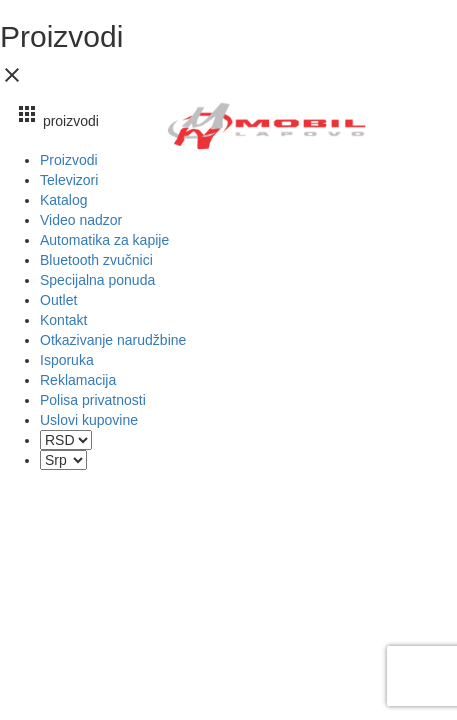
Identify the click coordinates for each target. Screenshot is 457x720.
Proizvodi (69, 160)
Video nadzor (81, 220)
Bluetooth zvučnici (96, 260)
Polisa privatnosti (93, 400)
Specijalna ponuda (97, 280)
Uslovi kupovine (89, 420)
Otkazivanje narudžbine (113, 340)
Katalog (63, 200)
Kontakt (63, 320)
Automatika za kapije (104, 240)
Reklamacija (78, 380)
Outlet (58, 300)
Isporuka (67, 360)
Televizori (69, 180)
